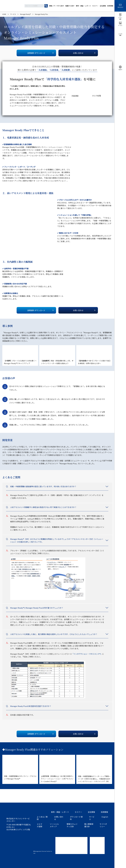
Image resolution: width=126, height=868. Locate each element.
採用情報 (104, 812)
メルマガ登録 (40, 825)
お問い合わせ (78, 53)
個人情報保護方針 (89, 825)
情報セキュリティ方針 (72, 825)
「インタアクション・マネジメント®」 (87, 654)
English (105, 817)
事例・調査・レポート (60, 812)
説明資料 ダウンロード (36, 53)
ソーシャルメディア (54, 825)
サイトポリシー (103, 825)
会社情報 (91, 812)
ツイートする (8, 865)
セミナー (78, 812)
